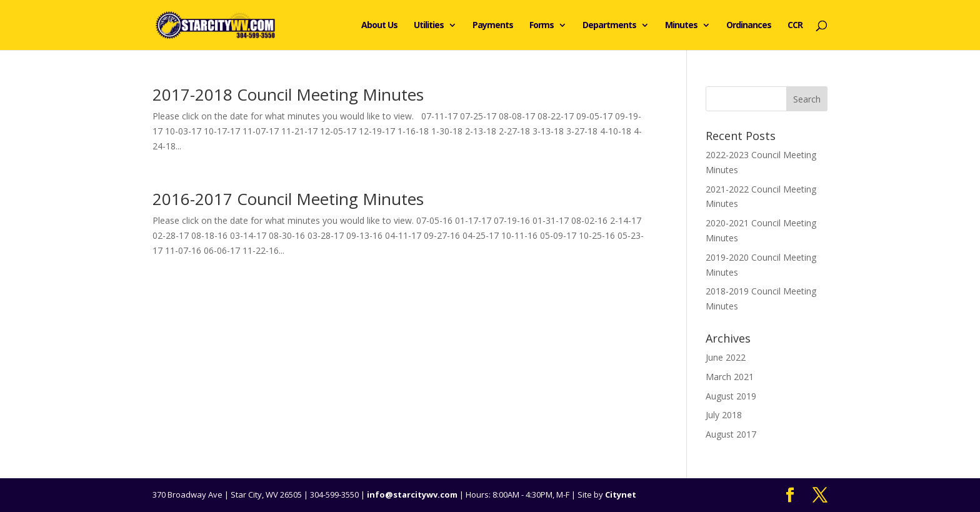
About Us (379, 26)
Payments (493, 26)
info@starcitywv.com (412, 494)
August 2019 (731, 396)
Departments (609, 26)
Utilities (429, 26)
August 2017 (731, 434)
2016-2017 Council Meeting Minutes (288, 199)
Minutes (681, 26)
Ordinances (749, 26)
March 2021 (730, 377)
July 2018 (724, 415)
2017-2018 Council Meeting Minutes (288, 94)
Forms (542, 26)
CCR (795, 26)
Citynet (621, 494)
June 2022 (726, 357)
